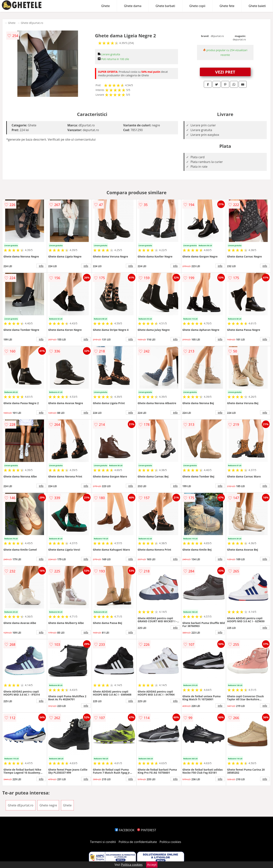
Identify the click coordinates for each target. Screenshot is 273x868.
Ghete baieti (257, 6)
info (41, 266)
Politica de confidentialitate (138, 842)
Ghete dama (133, 6)
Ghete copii (197, 6)
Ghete (106, 6)
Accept (152, 865)
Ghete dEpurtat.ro (32, 23)
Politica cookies (170, 842)
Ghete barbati (165, 6)
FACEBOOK (125, 830)
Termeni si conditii (103, 842)
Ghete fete (227, 6)
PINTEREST (147, 830)
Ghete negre (48, 805)
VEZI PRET (225, 72)
